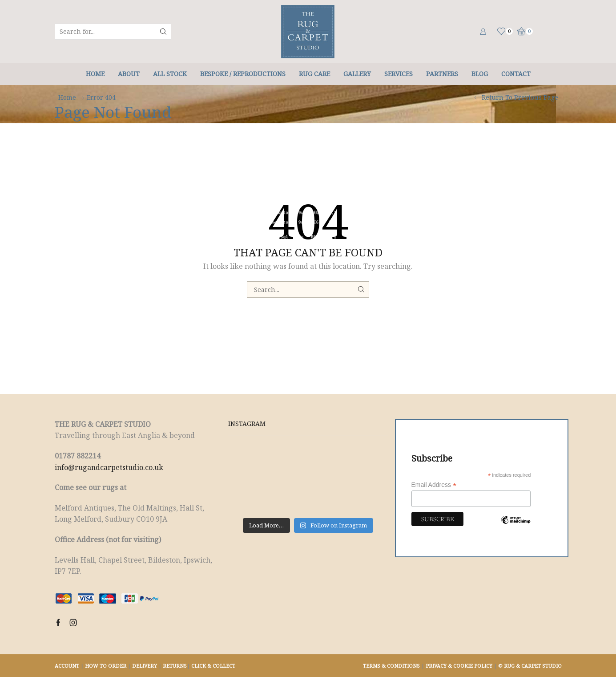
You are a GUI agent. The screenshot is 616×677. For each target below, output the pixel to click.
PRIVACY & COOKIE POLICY (459, 666)
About (129, 74)
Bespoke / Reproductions (243, 74)
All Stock (170, 74)
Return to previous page (520, 97)
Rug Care (314, 74)
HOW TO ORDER (106, 666)
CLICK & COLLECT (213, 666)
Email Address (434, 485)
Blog (480, 74)
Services (399, 74)
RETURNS (175, 666)
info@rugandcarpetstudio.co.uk (109, 467)
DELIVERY (145, 666)
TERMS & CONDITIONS (391, 666)
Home (95, 74)
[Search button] (163, 32)
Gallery (357, 74)
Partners (442, 74)
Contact (516, 74)
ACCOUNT (67, 666)
